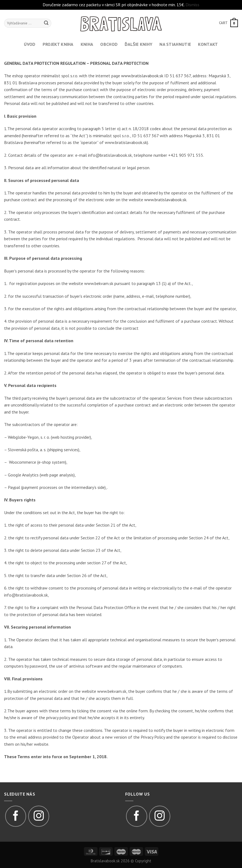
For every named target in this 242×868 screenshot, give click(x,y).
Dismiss (192, 5)
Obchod (109, 44)
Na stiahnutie (175, 44)
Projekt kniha (58, 44)
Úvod (30, 44)
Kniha (87, 44)
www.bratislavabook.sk (142, 76)
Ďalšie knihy (139, 44)
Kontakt (208, 44)
